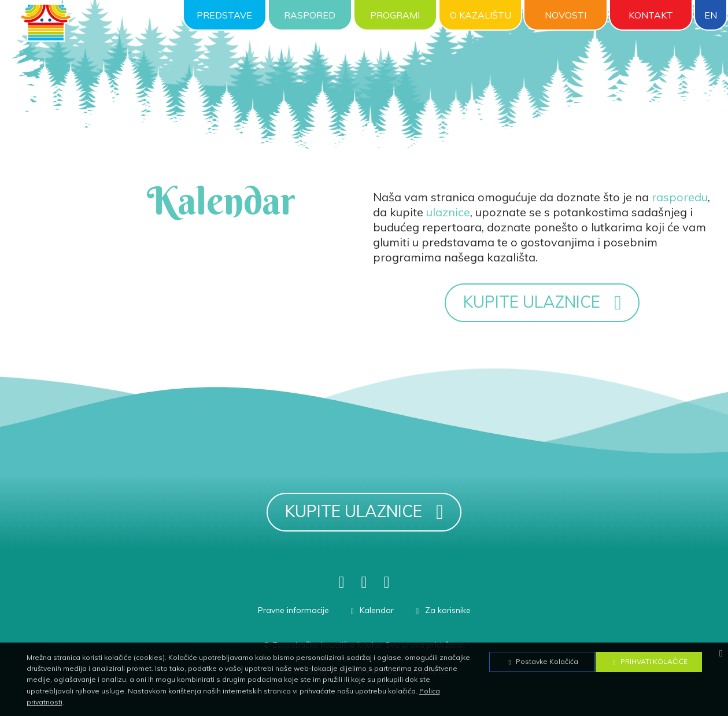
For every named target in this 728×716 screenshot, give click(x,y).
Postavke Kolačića (542, 661)
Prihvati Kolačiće (649, 661)
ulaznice (448, 212)
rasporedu (680, 197)
